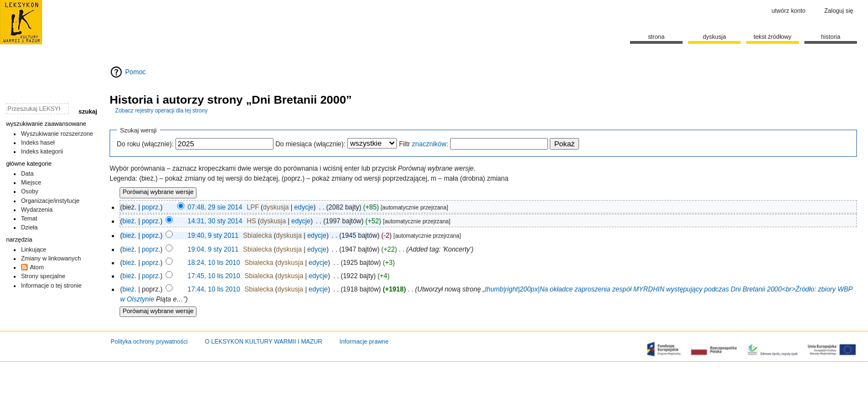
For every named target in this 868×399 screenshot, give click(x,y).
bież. (129, 221)
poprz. (151, 207)
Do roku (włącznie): (145, 144)
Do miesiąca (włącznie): (310, 144)
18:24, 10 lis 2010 (214, 263)
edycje (304, 207)
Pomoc (135, 72)
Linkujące (34, 249)
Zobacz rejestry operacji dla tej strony (161, 111)
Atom (37, 267)
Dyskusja (714, 37)
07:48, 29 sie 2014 (215, 207)
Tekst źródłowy (773, 37)
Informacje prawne (364, 341)
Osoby (30, 191)
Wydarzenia (37, 209)
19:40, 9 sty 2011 (213, 236)
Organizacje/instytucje (50, 201)
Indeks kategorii (42, 151)
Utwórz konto (789, 11)
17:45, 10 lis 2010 (214, 276)
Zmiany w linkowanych (51, 258)
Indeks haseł (38, 142)
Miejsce (31, 182)
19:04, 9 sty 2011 (213, 249)
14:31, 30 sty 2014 (215, 221)
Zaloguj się (839, 11)
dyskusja (276, 207)
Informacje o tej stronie (51, 285)
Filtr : (424, 144)
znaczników (429, 144)
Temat (29, 218)
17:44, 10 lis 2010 (214, 289)
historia (831, 37)
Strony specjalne (43, 276)
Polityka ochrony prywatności (149, 341)
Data (27, 173)
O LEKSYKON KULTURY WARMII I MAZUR (263, 341)
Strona (656, 37)
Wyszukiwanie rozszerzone (57, 134)
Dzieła (29, 227)
